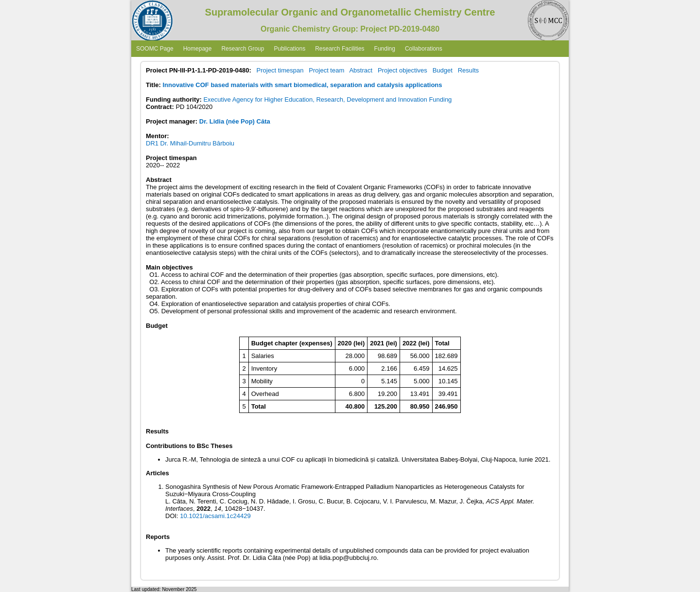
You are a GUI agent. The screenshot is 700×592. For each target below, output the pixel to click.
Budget (443, 70)
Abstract (361, 70)
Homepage (198, 49)
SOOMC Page (155, 49)
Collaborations (424, 49)
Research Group (243, 49)
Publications (289, 49)
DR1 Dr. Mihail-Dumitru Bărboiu (190, 143)
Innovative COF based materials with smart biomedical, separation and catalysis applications (302, 85)
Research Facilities (340, 49)
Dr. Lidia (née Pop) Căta (235, 121)
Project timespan (280, 70)
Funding (385, 49)
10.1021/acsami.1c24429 (215, 516)
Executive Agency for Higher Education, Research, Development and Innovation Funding (327, 99)
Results (468, 70)
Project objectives (402, 70)
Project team (326, 70)
